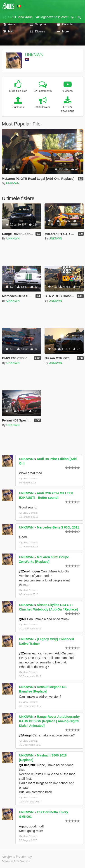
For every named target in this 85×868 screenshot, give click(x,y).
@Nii (23, 619)
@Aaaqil (25, 735)
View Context (28, 478)
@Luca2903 (28, 765)
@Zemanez (27, 653)
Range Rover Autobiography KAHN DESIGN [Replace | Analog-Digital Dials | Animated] (49, 721)
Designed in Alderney (17, 857)
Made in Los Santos (16, 861)
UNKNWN (34, 55)
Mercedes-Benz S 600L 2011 (58, 527)
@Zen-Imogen (30, 571)
